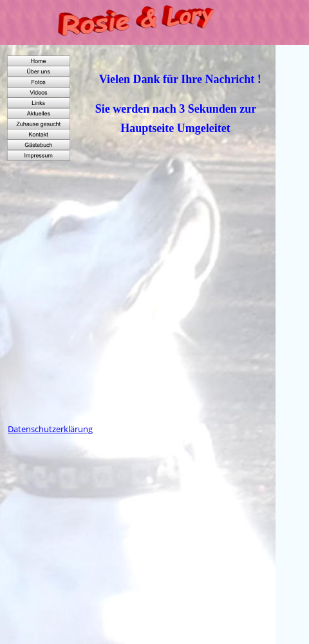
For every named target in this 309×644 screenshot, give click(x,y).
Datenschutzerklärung (50, 429)
